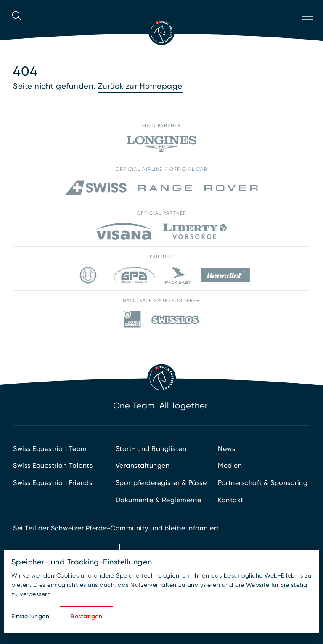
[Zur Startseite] (161, 32)
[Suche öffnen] (16, 27)
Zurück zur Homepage (140, 86)
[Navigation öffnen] (307, 27)
